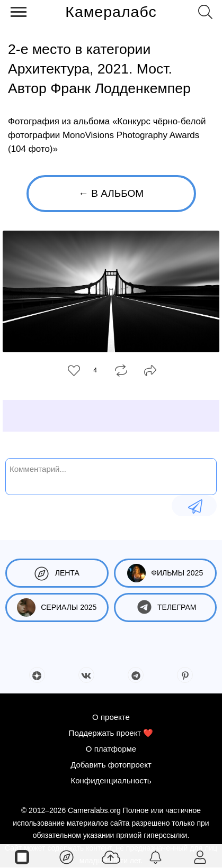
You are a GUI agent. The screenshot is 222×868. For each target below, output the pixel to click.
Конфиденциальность (111, 780)
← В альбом (111, 193)
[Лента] (67, 856)
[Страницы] (22, 856)
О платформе (111, 749)
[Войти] (200, 856)
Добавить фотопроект (111, 765)
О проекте (111, 717)
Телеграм (165, 607)
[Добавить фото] (111, 856)
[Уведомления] (155, 856)
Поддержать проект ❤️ (111, 733)
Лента (57, 573)
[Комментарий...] (111, 476)
